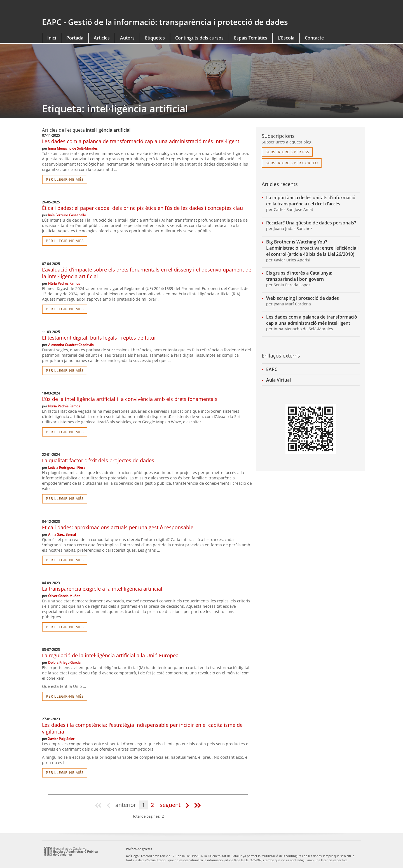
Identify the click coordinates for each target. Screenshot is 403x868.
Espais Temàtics (251, 38)
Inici (52, 38)
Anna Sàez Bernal (62, 534)
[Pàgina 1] (99, 805)
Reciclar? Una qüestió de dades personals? (311, 223)
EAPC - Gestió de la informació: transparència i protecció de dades (165, 22)
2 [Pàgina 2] (152, 805)
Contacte (314, 38)
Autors (127, 38)
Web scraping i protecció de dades (303, 298)
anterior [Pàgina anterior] (126, 805)
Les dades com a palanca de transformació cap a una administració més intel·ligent (141, 141)
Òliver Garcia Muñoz (64, 596)
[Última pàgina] (197, 805)
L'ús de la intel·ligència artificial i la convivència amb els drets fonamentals (130, 399)
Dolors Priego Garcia (64, 662)
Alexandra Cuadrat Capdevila (71, 345)
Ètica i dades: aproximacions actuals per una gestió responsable (118, 527)
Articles (102, 38)
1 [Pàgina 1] (143, 805)
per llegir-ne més (65, 179)
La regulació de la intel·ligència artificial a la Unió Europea (110, 655)
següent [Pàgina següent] (170, 805)
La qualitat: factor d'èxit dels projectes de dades (98, 460)
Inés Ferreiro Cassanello (67, 215)
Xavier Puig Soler (61, 739)
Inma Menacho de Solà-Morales (73, 148)
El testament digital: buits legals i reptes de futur (99, 338)
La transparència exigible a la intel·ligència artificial (102, 589)
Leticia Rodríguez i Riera (67, 467)
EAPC (272, 369)
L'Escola (286, 38)
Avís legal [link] (133, 856)
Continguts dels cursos (199, 38)
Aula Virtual (278, 380)
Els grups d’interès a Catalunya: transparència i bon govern (299, 276)
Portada (75, 38)
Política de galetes (139, 849)
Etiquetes (155, 38)
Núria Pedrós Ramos (64, 283)
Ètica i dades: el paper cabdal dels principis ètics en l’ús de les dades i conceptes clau (142, 208)
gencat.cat (120, 9)
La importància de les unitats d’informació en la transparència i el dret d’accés (311, 201)
